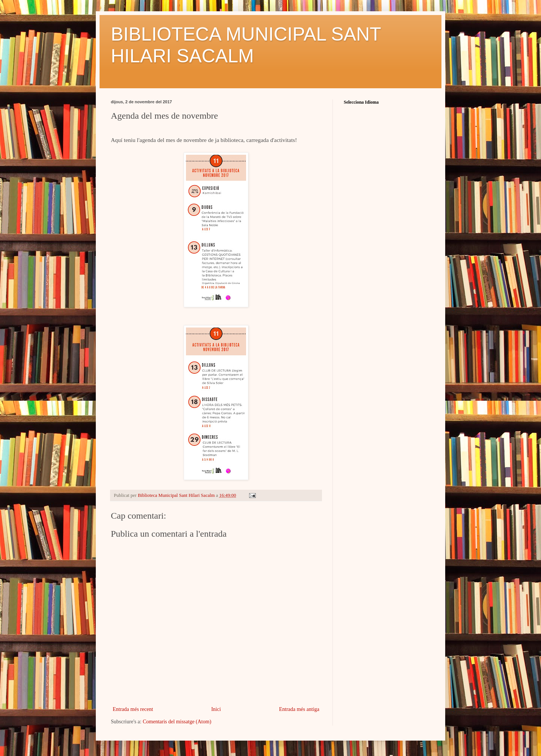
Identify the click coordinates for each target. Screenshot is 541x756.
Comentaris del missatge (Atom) (177, 722)
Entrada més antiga (299, 709)
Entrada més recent (133, 709)
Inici (216, 709)
